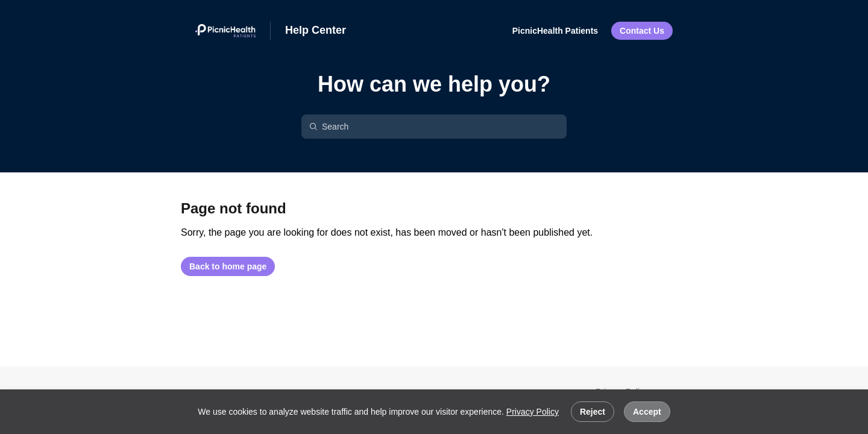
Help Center (316, 30)
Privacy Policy (533, 412)
